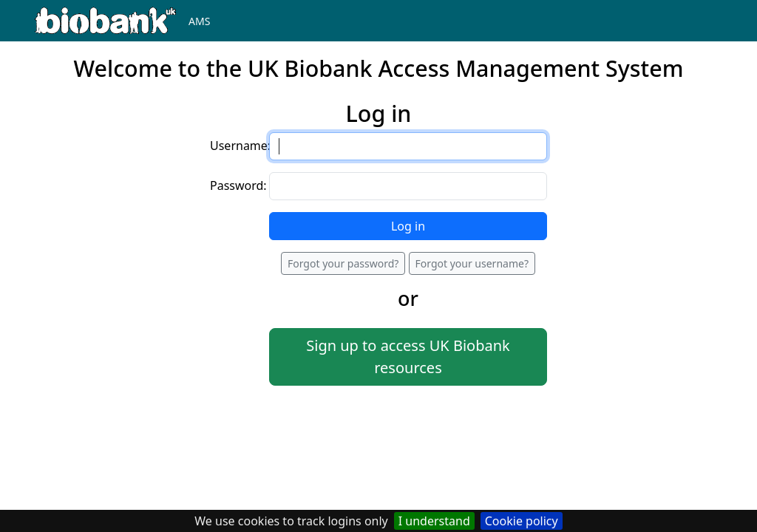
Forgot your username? (472, 263)
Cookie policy (522, 521)
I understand (434, 521)
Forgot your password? (343, 263)
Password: (238, 185)
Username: (240, 146)
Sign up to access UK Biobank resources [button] (408, 357)
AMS (199, 21)
